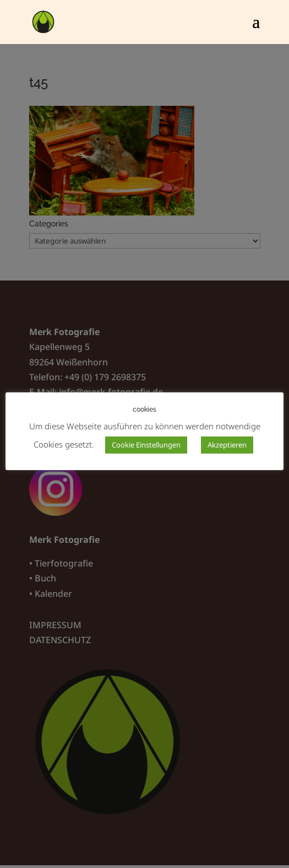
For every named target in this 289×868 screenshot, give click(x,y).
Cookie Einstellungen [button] (146, 445)
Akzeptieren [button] (227, 445)
